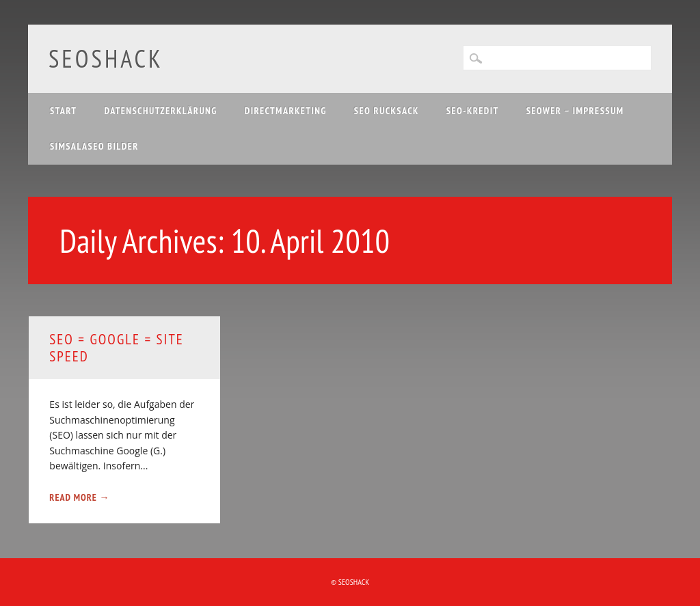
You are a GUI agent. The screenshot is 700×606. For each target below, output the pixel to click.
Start (64, 111)
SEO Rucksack (387, 111)
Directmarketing (286, 111)
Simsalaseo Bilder (94, 146)
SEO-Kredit (473, 111)
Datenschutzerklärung (161, 111)
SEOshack (106, 58)
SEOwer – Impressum (575, 111)
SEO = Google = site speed (117, 348)
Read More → (79, 497)
